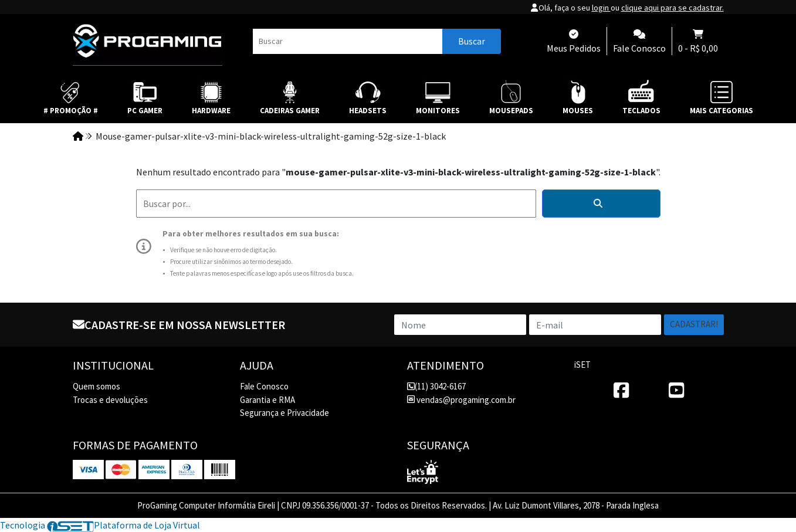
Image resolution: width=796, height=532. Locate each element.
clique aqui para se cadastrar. (673, 8)
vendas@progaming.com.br (461, 400)
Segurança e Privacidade (284, 413)
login (601, 8)
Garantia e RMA (267, 400)
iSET (582, 365)
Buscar (472, 41)
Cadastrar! (694, 324)
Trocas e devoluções (110, 400)
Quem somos (96, 386)
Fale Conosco (264, 386)
